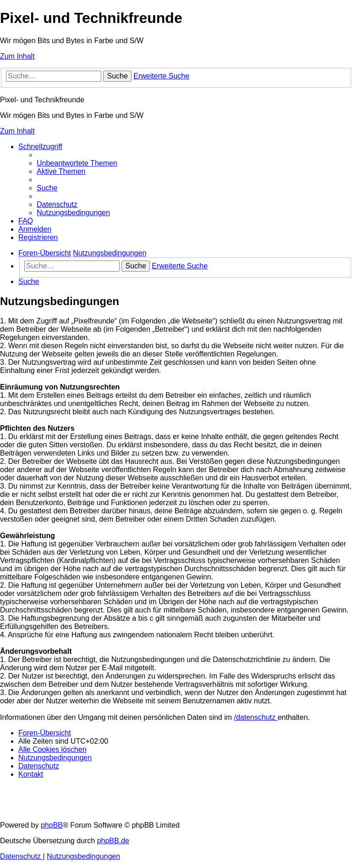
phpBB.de (113, 841)
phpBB (52, 825)
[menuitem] (77, 163)
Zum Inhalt (17, 56)
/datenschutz (256, 717)
